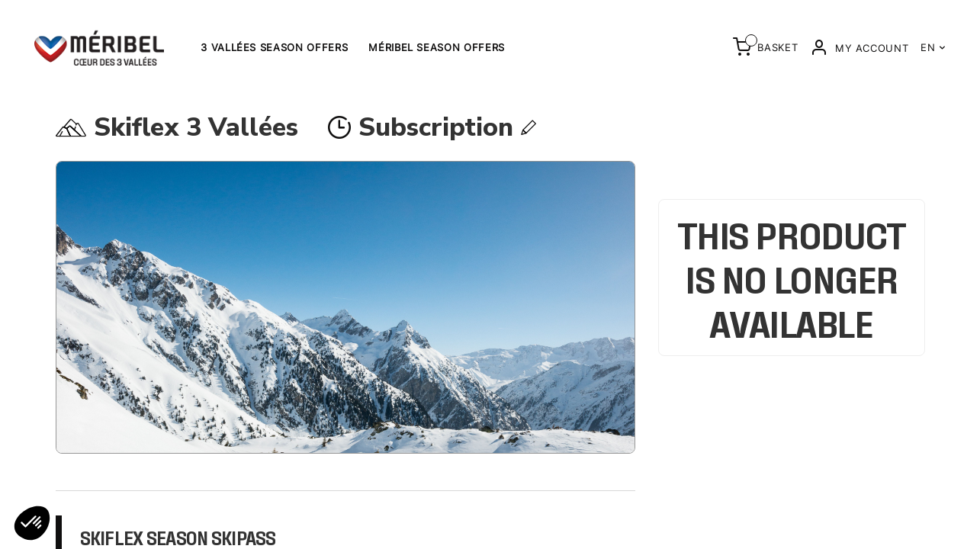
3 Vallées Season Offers (274, 47)
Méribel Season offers (437, 47)
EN (933, 47)
